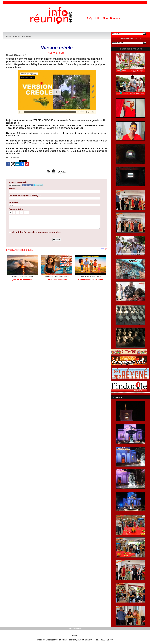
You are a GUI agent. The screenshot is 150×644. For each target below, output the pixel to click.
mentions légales (75, 628)
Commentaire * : (17, 209)
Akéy (90, 18)
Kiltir (98, 18)
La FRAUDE (117, 397)
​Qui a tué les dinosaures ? (23, 280)
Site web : (14, 202)
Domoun (115, 18)
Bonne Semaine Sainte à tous (91, 280)
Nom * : (13, 189)
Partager (62, 172)
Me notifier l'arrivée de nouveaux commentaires (37, 232)
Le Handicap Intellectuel (57, 280)
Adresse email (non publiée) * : (25, 195)
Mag (106, 18)
